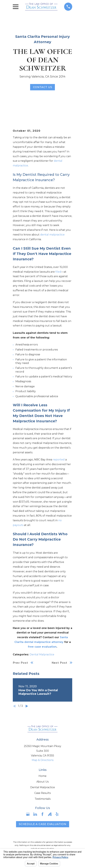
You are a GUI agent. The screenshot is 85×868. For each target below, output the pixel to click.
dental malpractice (52, 235)
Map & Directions (43, 760)
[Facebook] (42, 814)
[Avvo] (50, 814)
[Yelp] (57, 814)
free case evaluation (42, 647)
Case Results (42, 793)
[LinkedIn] (35, 814)
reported (59, 460)
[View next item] (27, 706)
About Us (42, 782)
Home (42, 776)
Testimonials (43, 799)
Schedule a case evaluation (42, 824)
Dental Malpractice (42, 654)
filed (58, 272)
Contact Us (43, 87)
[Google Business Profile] (28, 814)
